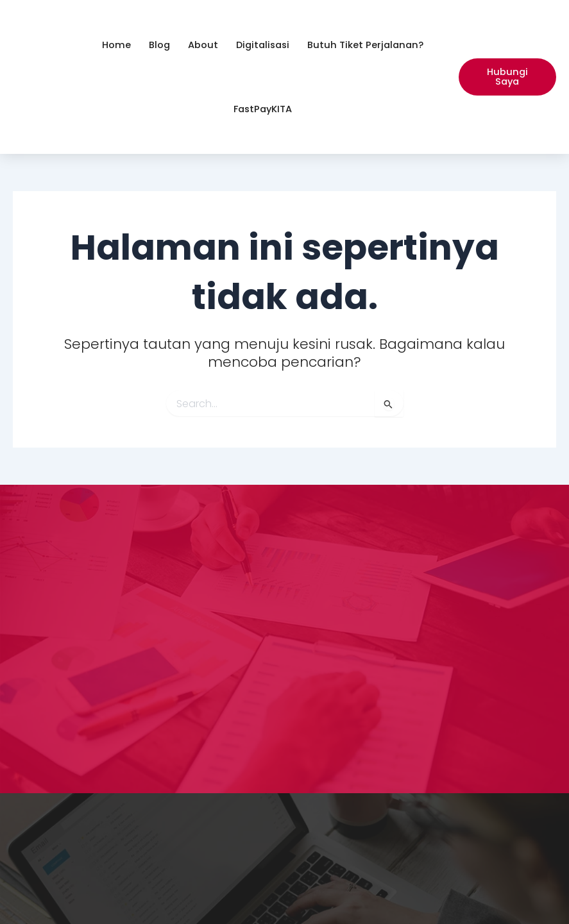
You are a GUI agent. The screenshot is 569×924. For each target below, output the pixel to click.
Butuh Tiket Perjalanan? (365, 45)
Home (116, 45)
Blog (159, 45)
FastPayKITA (263, 109)
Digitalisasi (263, 45)
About (203, 45)
